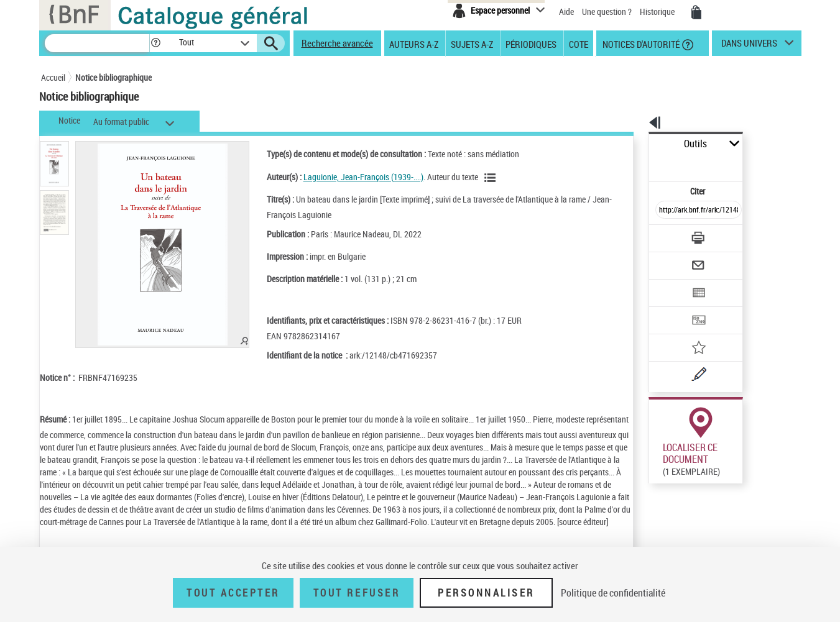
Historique (658, 11)
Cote (579, 43)
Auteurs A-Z (414, 43)
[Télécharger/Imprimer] (666, 211)
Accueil (53, 77)
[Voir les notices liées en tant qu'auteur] (475, 178)
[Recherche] (97, 43)
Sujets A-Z (472, 43)
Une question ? (607, 11)
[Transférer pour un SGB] (669, 283)
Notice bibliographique (113, 77)
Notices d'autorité (640, 43)
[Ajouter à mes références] (672, 308)
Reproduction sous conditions (745, 465)
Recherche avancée (337, 43)
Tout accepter (233, 593)
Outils (635, 144)
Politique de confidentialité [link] (613, 593)
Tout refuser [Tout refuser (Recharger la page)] (357, 593)
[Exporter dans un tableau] (673, 259)
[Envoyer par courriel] (664, 235)
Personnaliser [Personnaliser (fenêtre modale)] (486, 593)
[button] (155, 43)
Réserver (658, 465)
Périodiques (531, 43)
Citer (644, 164)
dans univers (749, 46)
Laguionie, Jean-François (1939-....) (347, 177)
